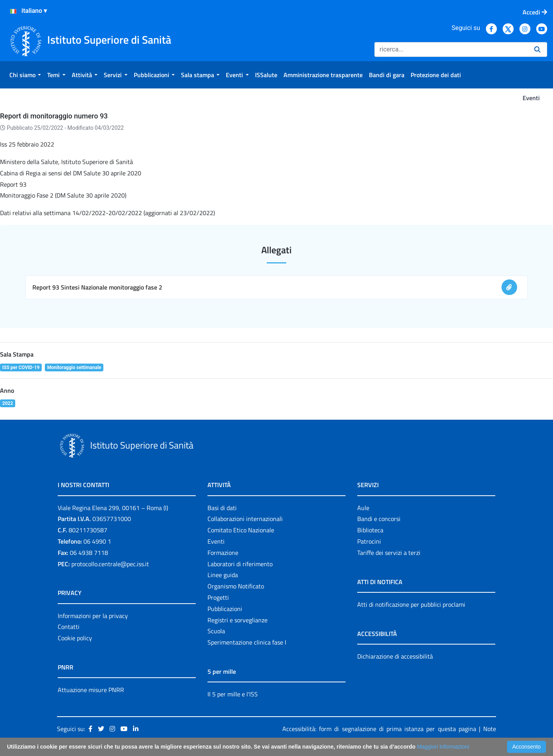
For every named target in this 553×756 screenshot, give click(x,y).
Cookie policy (75, 638)
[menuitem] (25, 75)
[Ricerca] (451, 49)
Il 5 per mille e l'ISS (233, 694)
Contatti (69, 627)
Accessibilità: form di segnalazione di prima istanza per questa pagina (379, 729)
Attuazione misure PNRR (91, 690)
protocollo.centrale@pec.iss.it (110, 564)
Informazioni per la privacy (93, 616)
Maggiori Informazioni (443, 747)
